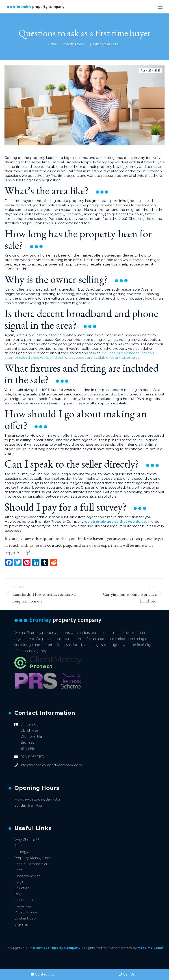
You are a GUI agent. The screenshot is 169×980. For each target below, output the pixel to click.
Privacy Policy (26, 912)
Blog (18, 894)
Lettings (21, 852)
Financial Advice (28, 876)
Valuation (22, 888)
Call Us (127, 974)
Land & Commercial (31, 864)
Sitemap (21, 924)
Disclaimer (23, 906)
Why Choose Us (27, 840)
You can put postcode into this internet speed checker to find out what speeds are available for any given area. (79, 355)
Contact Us (24, 900)
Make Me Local (150, 948)
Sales (19, 846)
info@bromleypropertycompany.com (51, 765)
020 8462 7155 (32, 757)
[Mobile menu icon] (160, 7)
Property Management (34, 858)
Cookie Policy (26, 918)
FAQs (19, 882)
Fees (18, 870)
